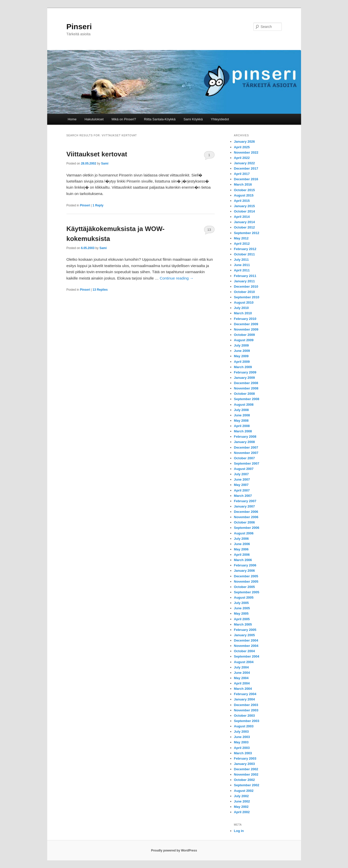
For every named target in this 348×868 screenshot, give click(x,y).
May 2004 (241, 678)
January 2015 (244, 206)
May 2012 (241, 238)
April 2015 (242, 201)
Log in (239, 831)
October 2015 (244, 190)
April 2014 (242, 217)
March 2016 (243, 184)
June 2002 (242, 801)
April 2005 (242, 619)
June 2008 (242, 415)
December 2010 (246, 286)
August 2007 (244, 469)
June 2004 (242, 673)
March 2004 (243, 689)
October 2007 (244, 458)
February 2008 (245, 437)
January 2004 (244, 699)
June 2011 (242, 265)
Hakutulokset (94, 119)
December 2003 (246, 705)
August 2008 (244, 405)
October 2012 (244, 227)
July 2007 (242, 474)
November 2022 (246, 152)
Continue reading (177, 278)
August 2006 (244, 533)
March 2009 (243, 367)
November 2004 (246, 646)
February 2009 (245, 372)
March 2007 (243, 496)
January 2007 (244, 506)
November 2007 (246, 453)
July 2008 (242, 410)
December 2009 (246, 324)
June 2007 (242, 479)
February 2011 (245, 276)
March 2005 (243, 624)
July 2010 (242, 308)
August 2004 (244, 662)
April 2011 (242, 270)
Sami (105, 163)
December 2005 (246, 576)
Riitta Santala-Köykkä (160, 119)
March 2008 (243, 431)
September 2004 (247, 656)
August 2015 (244, 195)
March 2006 (243, 560)
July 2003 (242, 732)
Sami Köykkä (193, 119)
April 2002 (242, 812)
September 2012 (247, 233)
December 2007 (246, 447)
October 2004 (244, 651)
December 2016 (246, 179)
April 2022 (242, 158)
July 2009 (242, 345)
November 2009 (246, 329)
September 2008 (247, 399)
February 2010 (245, 319)
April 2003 (242, 748)
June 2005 (242, 608)
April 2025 (242, 147)
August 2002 (244, 791)
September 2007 (247, 463)
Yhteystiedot (220, 119)
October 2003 (244, 716)
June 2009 (242, 351)
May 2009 (241, 356)
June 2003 (242, 737)
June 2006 (242, 544)
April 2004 (242, 683)
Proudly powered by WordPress (174, 850)
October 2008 (244, 394)
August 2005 (244, 597)
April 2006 (242, 555)
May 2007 (241, 485)
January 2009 (244, 378)
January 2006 (244, 571)
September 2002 (247, 785)
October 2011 (244, 254)
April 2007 (242, 490)
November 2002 (246, 774)
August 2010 (244, 302)
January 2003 (244, 764)
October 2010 (244, 292)
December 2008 (246, 383)
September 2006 (247, 528)
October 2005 (244, 587)
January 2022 (244, 163)
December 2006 (246, 512)
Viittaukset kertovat (97, 154)
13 (209, 230)
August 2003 (244, 726)
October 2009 (244, 335)
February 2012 (245, 249)
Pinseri (79, 27)
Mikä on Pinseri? (124, 119)
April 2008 (242, 426)
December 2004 (246, 640)
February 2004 (245, 694)
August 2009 (244, 340)
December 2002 (246, 769)
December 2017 (246, 168)
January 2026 (244, 142)
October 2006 (244, 522)
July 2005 (242, 603)
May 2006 (241, 549)
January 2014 (244, 222)
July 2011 (242, 260)
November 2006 (246, 517)
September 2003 (247, 721)
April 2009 (242, 362)
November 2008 (246, 388)
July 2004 (242, 667)
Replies (100, 290)
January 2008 (244, 442)
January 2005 (244, 635)
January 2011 (244, 281)
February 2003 (245, 758)
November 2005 (246, 582)
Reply (98, 205)
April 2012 (242, 244)
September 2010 (247, 297)
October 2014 (244, 211)
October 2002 (244, 780)
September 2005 (247, 592)
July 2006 (242, 539)
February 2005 (245, 630)
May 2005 (241, 613)
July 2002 (242, 796)
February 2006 (245, 565)
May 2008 (241, 421)
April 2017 (242, 174)
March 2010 (243, 313)
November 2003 (246, 710)
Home (72, 119)
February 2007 (245, 501)
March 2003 (243, 753)
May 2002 (241, 807)
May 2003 (241, 742)
